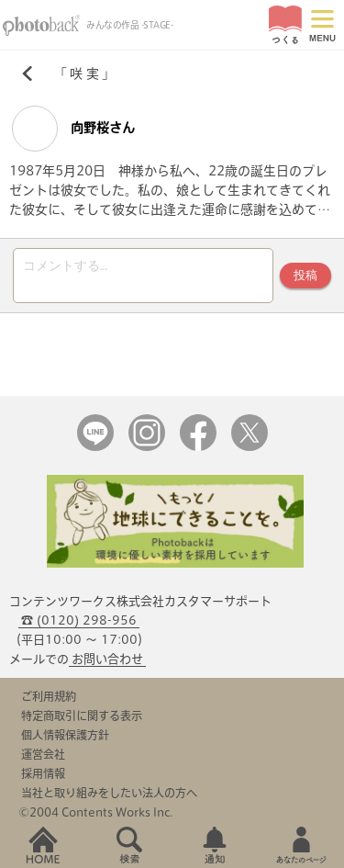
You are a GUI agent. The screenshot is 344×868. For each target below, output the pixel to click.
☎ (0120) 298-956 (79, 620)
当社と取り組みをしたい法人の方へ (109, 793)
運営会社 (43, 754)
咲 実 (84, 73)
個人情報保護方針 (65, 735)
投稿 (305, 275)
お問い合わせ (107, 659)
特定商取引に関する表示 (82, 716)
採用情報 (43, 773)
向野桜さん (73, 129)
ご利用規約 (49, 696)
